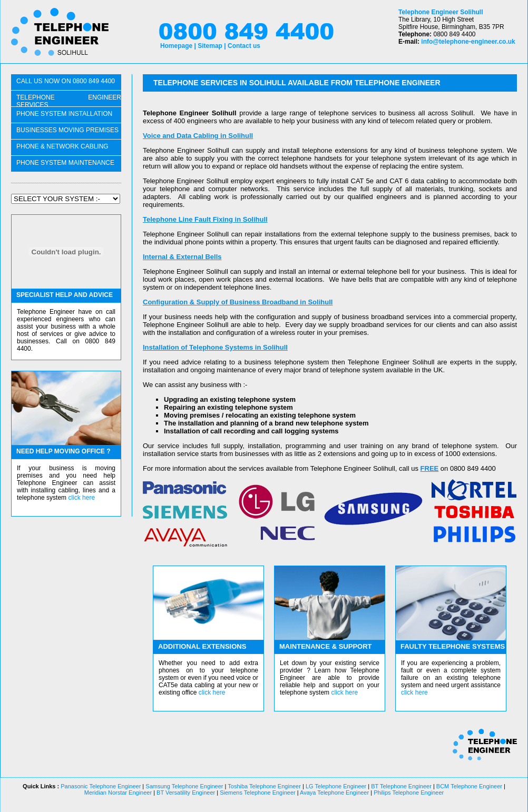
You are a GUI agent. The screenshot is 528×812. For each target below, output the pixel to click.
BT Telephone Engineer (401, 786)
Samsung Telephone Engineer (184, 786)
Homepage (176, 46)
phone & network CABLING (62, 146)
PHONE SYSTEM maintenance (65, 163)
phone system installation (64, 114)
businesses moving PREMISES (67, 130)
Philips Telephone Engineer (408, 793)
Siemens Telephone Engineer (258, 793)
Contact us (244, 46)
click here (81, 498)
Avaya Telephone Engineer (334, 793)
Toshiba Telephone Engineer (264, 786)
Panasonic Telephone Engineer (101, 786)
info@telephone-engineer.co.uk (468, 42)
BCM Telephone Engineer (469, 786)
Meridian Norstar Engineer (118, 793)
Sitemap (210, 46)
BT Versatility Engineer (185, 793)
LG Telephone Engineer (336, 786)
